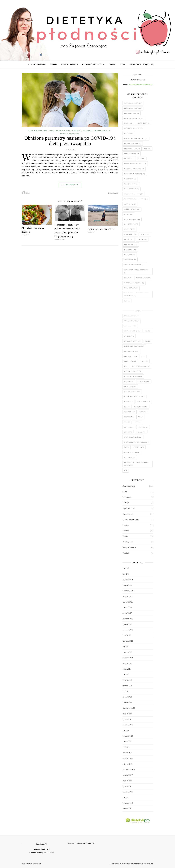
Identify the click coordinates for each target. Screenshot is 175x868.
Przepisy (126, 525)
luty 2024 (126, 574)
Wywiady (126, 553)
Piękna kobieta (128, 514)
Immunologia (63, 131)
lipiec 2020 (127, 719)
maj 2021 (126, 675)
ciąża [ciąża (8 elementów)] (128, 123)
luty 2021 (126, 691)
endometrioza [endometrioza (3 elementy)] (133, 143)
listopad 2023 (127, 585)
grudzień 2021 (128, 658)
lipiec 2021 (127, 669)
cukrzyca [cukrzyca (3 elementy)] (143, 123)
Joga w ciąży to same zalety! (101, 229)
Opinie (112, 64)
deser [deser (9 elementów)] (128, 133)
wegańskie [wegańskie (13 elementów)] (143, 278)
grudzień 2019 (128, 758)
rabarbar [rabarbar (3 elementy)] (130, 249)
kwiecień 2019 (128, 803)
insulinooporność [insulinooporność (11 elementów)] (135, 164)
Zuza (28, 193)
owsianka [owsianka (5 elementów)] (130, 234)
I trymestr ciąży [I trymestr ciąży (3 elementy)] (134, 169)
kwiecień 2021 (128, 680)
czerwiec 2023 (128, 602)
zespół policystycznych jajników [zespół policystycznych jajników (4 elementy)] (136, 294)
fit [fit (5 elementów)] (147, 149)
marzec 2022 (127, 652)
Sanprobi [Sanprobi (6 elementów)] (130, 260)
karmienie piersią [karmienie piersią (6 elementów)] (135, 174)
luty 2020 (126, 747)
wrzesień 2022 (128, 630)
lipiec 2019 (127, 786)
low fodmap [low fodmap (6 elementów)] (132, 189)
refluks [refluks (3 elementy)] (130, 255)
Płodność (77, 131)
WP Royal (37, 863)
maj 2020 (126, 730)
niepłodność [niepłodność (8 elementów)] (132, 209)
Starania (88, 131)
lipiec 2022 (127, 635)
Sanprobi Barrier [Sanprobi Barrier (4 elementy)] (134, 265)
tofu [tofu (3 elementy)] (128, 278)
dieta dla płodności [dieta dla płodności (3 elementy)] (136, 138)
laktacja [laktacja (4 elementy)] (130, 179)
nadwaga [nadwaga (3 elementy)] (130, 204)
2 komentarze (113, 193)
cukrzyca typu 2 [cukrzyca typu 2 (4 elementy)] (134, 128)
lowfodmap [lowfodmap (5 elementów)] (131, 184)
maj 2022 (126, 647)
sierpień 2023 (127, 596)
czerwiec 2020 (128, 725)
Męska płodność (128, 508)
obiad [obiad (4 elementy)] (128, 214)
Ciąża (52, 131)
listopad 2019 (127, 764)
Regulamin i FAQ (138, 64)
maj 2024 (126, 568)
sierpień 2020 (127, 714)
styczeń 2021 (127, 697)
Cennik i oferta (70, 64)
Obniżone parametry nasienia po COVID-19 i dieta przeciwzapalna (70, 141)
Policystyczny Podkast (131, 519)
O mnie (53, 64)
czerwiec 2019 (128, 792)
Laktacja (126, 503)
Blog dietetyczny (92, 64)
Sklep (122, 64)
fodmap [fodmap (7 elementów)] (129, 159)
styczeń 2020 (127, 753)
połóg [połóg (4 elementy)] (142, 239)
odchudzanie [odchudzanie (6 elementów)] (132, 219)
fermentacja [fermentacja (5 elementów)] (132, 149)
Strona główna (37, 64)
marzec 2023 (127, 607)
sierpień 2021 (127, 663)
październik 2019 (129, 770)
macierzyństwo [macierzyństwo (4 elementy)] (133, 194)
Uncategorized (102, 131)
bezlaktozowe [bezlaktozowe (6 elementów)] (133, 108)
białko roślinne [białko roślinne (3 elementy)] (134, 118)
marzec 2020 (127, 742)
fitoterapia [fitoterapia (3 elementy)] (132, 154)
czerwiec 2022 (128, 641)
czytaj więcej (70, 184)
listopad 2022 (127, 624)
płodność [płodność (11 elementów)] (131, 244)
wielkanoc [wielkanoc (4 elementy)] (131, 288)
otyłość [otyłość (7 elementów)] (130, 229)
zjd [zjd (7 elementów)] (127, 301)
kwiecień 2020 (128, 736)
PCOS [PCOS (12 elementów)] (145, 234)
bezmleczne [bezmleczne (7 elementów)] (132, 113)
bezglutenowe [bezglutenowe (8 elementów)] (133, 103)
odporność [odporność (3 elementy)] (131, 224)
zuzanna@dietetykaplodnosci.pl (141, 84)
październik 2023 (129, 591)
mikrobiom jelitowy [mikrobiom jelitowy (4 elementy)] (136, 199)
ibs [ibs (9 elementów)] (142, 159)
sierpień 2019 (127, 781)
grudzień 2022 (128, 619)
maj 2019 (126, 797)
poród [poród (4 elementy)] (129, 239)
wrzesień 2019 (128, 775)
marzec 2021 (127, 686)
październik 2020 (129, 708)
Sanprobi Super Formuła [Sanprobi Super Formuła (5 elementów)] (136, 271)
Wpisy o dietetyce (70, 134)
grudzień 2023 (128, 580)
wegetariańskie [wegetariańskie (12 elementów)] (134, 283)
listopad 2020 (127, 702)
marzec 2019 (127, 809)
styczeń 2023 (127, 613)
